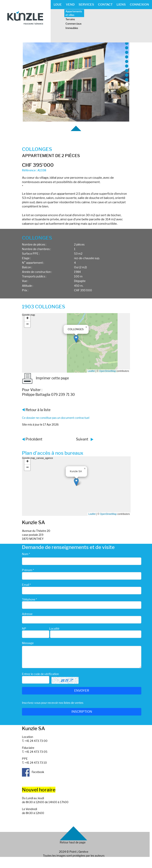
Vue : (25, 281)
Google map (75, 343)
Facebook (33, 772)
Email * (26, 585)
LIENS (121, 4)
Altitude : (28, 286)
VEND (70, 4)
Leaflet (91, 371)
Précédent (34, 439)
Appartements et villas (74, 13)
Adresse (27, 614)
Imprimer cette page (45, 378)
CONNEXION (139, 4)
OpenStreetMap (108, 371)
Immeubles (72, 28)
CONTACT (105, 4)
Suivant (82, 439)
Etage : (26, 258)
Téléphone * (29, 599)
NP (24, 629)
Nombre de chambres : (36, 249)
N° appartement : (33, 263)
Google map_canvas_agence (76, 486)
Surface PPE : (31, 254)
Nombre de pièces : (34, 244)
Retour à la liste (38, 410)
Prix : (25, 290)
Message (28, 643)
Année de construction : (37, 272)
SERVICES (86, 4)
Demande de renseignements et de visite (68, 547)
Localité (54, 629)
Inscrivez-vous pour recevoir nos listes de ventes (53, 703)
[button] (76, 339)
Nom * (26, 554)
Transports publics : (34, 276)
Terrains (70, 19)
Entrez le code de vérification (40, 674)
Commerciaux (74, 24)
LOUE (58, 4)
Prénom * (28, 570)
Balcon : (27, 267)
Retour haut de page (73, 842)
